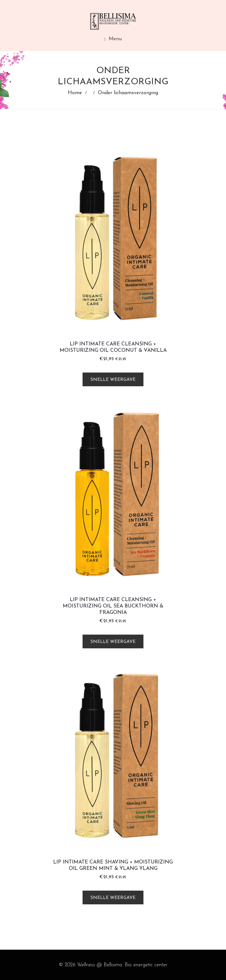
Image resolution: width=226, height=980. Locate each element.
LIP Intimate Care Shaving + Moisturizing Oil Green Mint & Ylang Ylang (113, 865)
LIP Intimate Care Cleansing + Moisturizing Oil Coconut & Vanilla (113, 347)
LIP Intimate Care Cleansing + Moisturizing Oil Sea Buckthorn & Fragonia (113, 606)
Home (75, 93)
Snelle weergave (113, 380)
